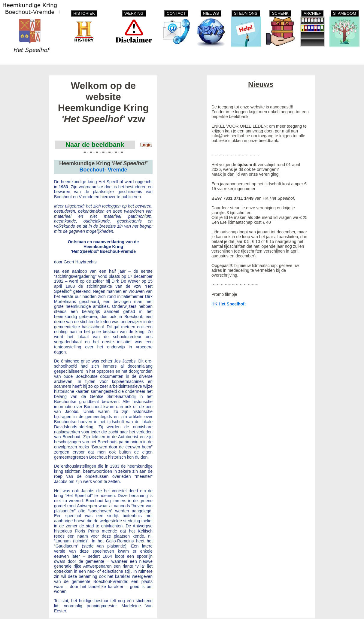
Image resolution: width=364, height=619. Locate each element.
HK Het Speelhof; (229, 304)
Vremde (117, 170)
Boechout (92, 170)
